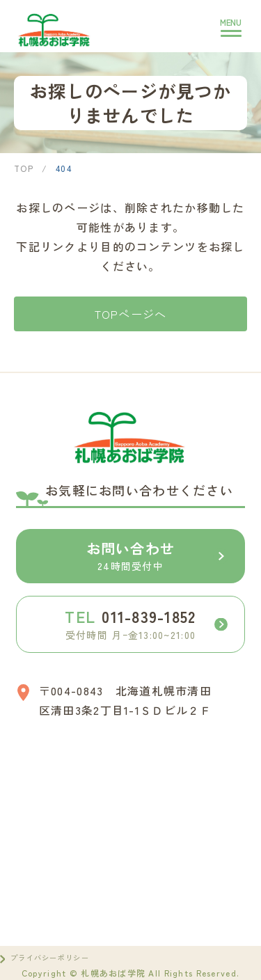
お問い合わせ (157, 555)
